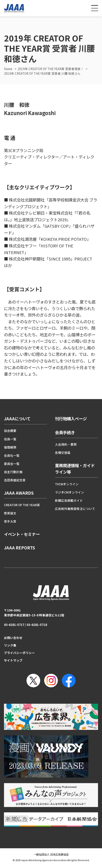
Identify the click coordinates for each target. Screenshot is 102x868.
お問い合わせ (13, 638)
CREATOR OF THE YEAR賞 (22, 505)
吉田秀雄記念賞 (15, 480)
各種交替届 (63, 453)
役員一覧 (10, 439)
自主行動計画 (13, 472)
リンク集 (10, 645)
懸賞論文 (10, 513)
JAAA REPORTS (20, 548)
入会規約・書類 (66, 444)
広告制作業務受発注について (75, 509)
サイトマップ (13, 660)
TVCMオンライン (67, 484)
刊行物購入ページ (71, 419)
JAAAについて (17, 419)
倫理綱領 (10, 447)
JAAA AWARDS (19, 493)
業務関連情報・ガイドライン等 (75, 469)
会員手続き (65, 432)
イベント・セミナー (22, 534)
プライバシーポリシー (19, 653)
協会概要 (10, 431)
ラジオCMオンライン (70, 492)
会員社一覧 (12, 455)
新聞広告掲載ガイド (69, 500)
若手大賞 (10, 521)
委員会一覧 (12, 464)
